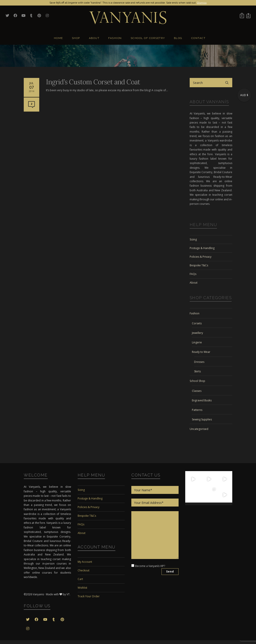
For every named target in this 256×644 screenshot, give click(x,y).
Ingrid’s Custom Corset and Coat (93, 82)
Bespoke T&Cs (199, 265)
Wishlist (82, 588)
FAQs (193, 274)
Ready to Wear (201, 352)
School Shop (197, 381)
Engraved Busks (202, 400)
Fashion (195, 313)
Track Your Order (89, 596)
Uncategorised (199, 429)
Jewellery (197, 333)
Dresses (199, 362)
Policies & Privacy (201, 257)
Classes (197, 391)
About (194, 283)
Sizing (193, 239)
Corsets (197, 323)
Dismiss (202, 3)
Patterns (197, 410)
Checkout (84, 570)
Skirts (197, 371)
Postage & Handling (202, 248)
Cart (80, 579)
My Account (85, 562)
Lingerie (197, 342)
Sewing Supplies (202, 419)
